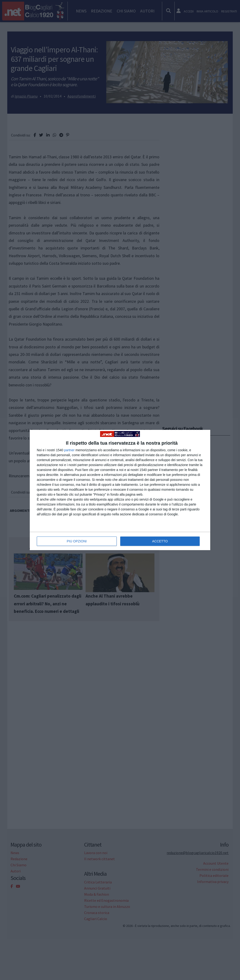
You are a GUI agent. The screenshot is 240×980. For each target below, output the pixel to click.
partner (69, 450)
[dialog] (120, 490)
